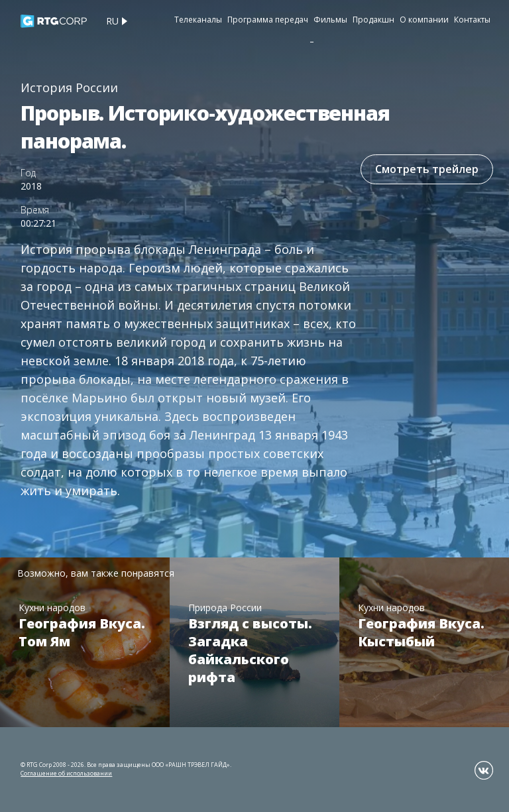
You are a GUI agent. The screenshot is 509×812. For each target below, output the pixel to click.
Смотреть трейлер (427, 169)
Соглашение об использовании (66, 773)
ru (112, 21)
